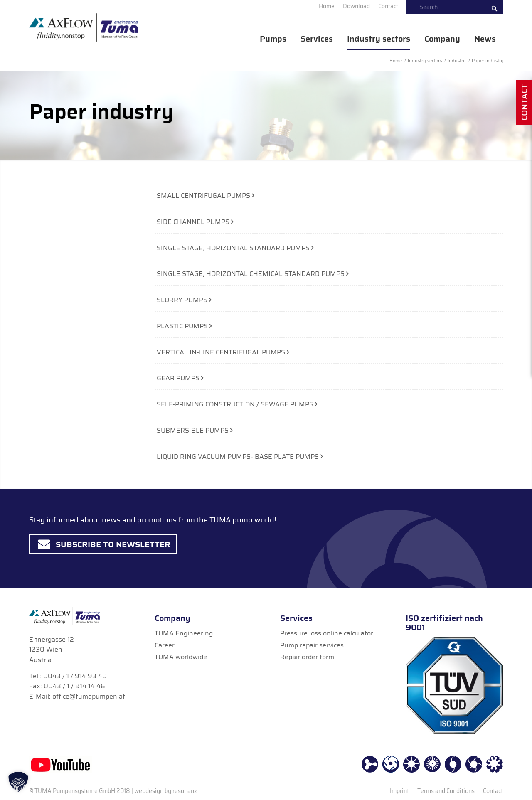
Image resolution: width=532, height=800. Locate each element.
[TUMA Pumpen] (84, 28)
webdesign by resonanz (166, 791)
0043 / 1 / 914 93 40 (75, 676)
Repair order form (307, 657)
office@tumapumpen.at (89, 696)
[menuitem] (327, 6)
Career (165, 645)
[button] (18, 782)
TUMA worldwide (181, 657)
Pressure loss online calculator (327, 633)
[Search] (455, 7)
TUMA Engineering (184, 633)
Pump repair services (312, 645)
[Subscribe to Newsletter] (103, 544)
